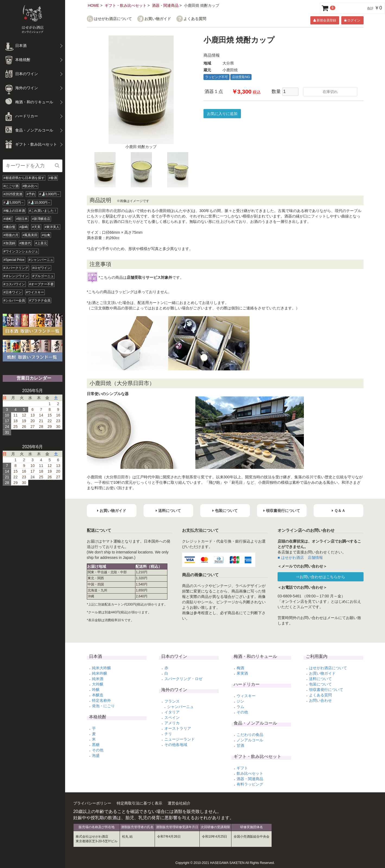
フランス (172, 701)
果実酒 (242, 673)
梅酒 (240, 668)
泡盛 (96, 755)
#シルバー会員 (14, 300)
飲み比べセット (250, 773)
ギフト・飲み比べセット (126, 5)
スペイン (172, 718)
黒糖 (96, 745)
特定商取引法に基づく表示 (139, 803)
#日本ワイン (13, 292)
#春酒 (53, 178)
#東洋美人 (52, 227)
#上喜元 (41, 243)
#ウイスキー (35, 292)
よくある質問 (195, 19)
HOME (94, 5)
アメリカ (172, 723)
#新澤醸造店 (41, 219)
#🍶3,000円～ (50, 194)
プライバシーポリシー (92, 803)
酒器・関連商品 (165, 5)
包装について (320, 684)
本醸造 (98, 695)
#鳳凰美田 (30, 235)
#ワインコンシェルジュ (21, 251)
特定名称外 (101, 700)
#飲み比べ (30, 186)
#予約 (31, 194)
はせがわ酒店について (113, 19)
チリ (168, 734)
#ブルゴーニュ (43, 276)
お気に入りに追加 (222, 114)
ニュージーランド (180, 739)
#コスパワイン (14, 284)
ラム (240, 707)
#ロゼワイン (42, 268)
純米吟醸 (100, 673)
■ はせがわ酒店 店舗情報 (300, 558)
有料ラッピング (250, 784)
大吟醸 (98, 684)
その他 (98, 750)
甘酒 (240, 745)
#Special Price (14, 260)
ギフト (242, 768)
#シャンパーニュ (41, 260)
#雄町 (8, 219)
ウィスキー (246, 696)
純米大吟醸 (101, 668)
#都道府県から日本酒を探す (24, 178)
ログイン (352, 20)
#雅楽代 (25, 243)
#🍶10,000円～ (40, 203)
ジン (240, 701)
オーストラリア (178, 728)
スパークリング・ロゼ (183, 679)
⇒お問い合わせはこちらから (320, 577)
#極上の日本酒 (14, 211)
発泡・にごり (103, 706)
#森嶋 (24, 227)
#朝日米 (22, 219)
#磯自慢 (9, 227)
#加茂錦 (9, 243)
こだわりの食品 (250, 735)
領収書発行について (326, 690)
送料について (320, 679)
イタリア (172, 712)
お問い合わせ (320, 700)
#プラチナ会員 (40, 300)
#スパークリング (16, 268)
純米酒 (98, 679)
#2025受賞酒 (13, 194)
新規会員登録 (325, 20)
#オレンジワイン (16, 276)
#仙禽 (46, 235)
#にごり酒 (11, 186)
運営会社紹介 (179, 803)
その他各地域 (176, 745)
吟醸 (96, 690)
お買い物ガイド (158, 19)
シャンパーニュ (180, 707)
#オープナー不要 (42, 284)
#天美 (36, 227)
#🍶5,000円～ (14, 203)
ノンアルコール (250, 740)
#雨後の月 (11, 235)
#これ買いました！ (43, 211)
